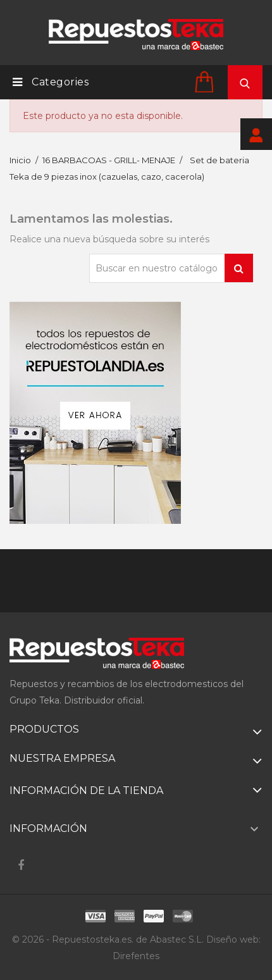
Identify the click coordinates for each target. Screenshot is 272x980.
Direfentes (136, 956)
